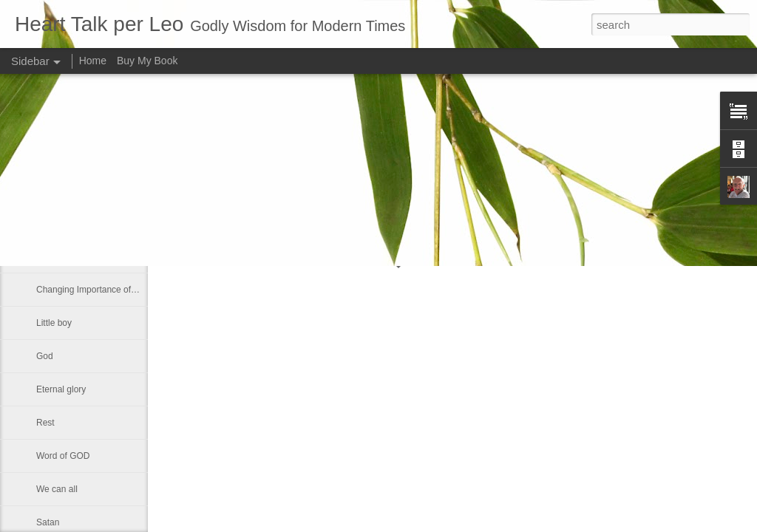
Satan (48, 522)
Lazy (45, 256)
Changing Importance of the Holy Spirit (112, 290)
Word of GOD (63, 456)
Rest (45, 423)
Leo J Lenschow (488, 198)
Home (93, 61)
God (45, 356)
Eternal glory (61, 389)
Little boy (54, 323)
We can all (57, 489)
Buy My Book (147, 61)
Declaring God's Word (79, 223)
